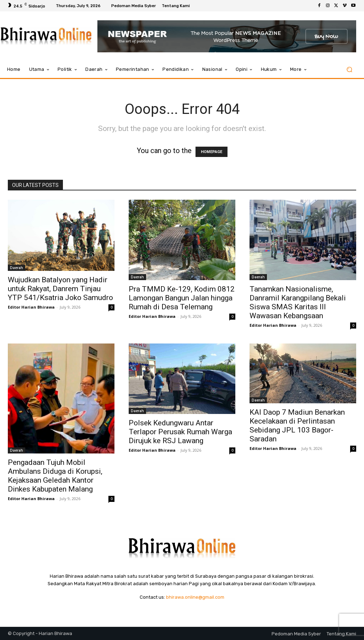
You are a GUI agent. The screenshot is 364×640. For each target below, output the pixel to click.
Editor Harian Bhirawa (31, 307)
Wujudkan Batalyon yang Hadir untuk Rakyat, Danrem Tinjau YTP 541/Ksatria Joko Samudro (60, 289)
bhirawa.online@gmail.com (195, 597)
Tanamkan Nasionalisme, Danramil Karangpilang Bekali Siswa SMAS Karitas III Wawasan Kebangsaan (298, 302)
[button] (349, 70)
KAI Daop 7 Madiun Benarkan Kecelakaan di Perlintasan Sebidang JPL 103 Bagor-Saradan (297, 426)
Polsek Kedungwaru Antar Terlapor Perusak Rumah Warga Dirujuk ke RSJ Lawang (180, 432)
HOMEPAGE (212, 152)
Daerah (17, 268)
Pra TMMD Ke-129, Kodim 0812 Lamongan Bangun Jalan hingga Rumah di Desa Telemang (182, 298)
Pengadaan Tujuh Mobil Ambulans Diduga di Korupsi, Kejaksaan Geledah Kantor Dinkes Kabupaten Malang (55, 476)
